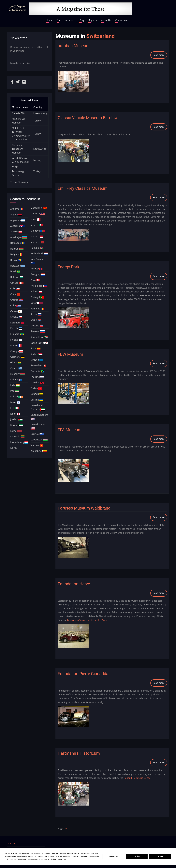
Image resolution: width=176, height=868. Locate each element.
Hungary (17, 374)
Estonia (16, 328)
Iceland (16, 380)
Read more (160, 56)
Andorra (17, 209)
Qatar (37, 303)
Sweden (37, 360)
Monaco (37, 236)
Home (49, 20)
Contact (11, 843)
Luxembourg (40, 113)
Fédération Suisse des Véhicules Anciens (89, 620)
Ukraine (37, 400)
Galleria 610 (18, 113)
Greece (16, 368)
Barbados (17, 243)
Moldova (38, 231)
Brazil (15, 271)
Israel (15, 402)
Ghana (16, 362)
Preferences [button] (61, 859)
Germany (17, 357)
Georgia (17, 351)
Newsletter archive (20, 63)
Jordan (16, 419)
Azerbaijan (19, 237)
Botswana (18, 266)
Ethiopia (17, 334)
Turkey (37, 121)
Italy (15, 408)
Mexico (37, 225)
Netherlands (39, 254)
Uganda (37, 394)
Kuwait (16, 425)
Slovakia (37, 326)
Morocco (37, 242)
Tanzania (37, 371)
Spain (36, 348)
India (15, 385)
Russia (36, 314)
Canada (17, 283)
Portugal (37, 297)
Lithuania (17, 436)
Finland (16, 340)
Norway (37, 160)
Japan (15, 414)
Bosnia (16, 260)
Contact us (121, 20)
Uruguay (37, 434)
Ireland (17, 397)
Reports (93, 20)
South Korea (39, 343)
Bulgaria (17, 277)
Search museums (66, 20)
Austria (16, 232)
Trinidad (37, 383)
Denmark (17, 323)
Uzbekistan (39, 440)
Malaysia (38, 214)
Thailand (37, 377)
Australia (18, 226)
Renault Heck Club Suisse (137, 778)
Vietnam (37, 445)
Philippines (39, 286)
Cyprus (16, 311)
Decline (137, 856)
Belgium (16, 254)
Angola (16, 214)
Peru (35, 280)
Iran (15, 391)
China (15, 294)
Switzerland (38, 365)
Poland (36, 291)
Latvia (16, 431)
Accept (160, 856)
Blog (82, 20)
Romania (37, 309)
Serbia (36, 320)
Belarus (17, 249)
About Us (106, 20)
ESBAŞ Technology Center (18, 171)
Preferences (113, 856)
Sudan (37, 354)
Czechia (16, 317)
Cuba (16, 305)
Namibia (37, 248)
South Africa (40, 149)
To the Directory (19, 182)
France (16, 345)
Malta (36, 219)
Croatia (17, 300)
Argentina (18, 220)
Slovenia (38, 331)
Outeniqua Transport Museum (18, 149)
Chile (15, 288)
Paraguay (38, 274)
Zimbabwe (39, 451)
